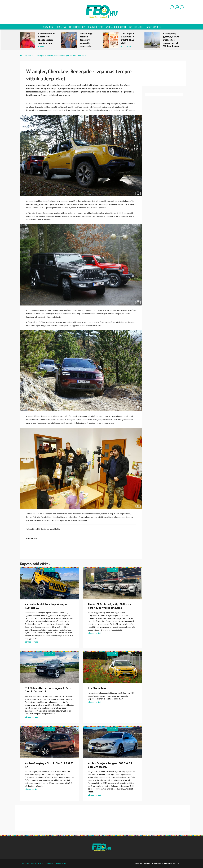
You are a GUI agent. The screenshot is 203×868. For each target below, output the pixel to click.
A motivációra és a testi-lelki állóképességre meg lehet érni (46, 38)
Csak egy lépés (136, 27)
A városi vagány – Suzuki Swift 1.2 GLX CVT (49, 765)
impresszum (49, 863)
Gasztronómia (154, 27)
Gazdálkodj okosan (116, 27)
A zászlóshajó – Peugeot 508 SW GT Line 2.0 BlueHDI (110, 765)
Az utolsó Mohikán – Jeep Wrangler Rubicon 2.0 (46, 606)
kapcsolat (26, 863)
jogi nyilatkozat (37, 863)
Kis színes (48, 27)
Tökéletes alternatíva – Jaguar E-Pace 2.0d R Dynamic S (48, 690)
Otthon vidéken (77, 27)
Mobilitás (61, 27)
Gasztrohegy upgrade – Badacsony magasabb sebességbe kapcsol (86, 41)
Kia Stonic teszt (98, 688)
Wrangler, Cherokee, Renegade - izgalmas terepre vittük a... (62, 55)
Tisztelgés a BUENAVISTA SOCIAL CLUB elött (128, 38)
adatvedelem (61, 863)
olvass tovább (32, 642)
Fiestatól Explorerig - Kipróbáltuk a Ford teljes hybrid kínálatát (109, 606)
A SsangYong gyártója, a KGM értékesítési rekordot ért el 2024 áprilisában (171, 40)
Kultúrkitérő (95, 27)
